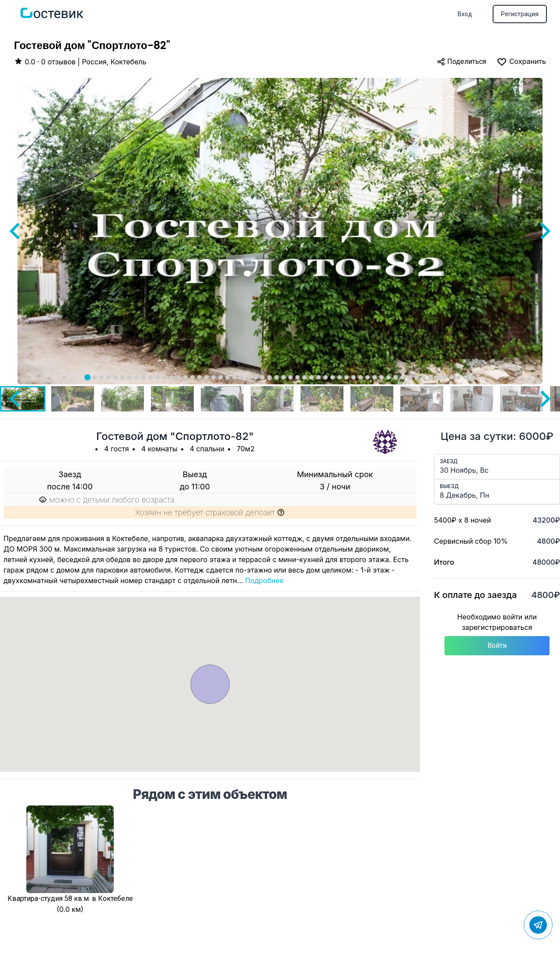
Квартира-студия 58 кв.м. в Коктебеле (70, 898)
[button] (73, 399)
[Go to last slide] (16, 231)
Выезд (449, 486)
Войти (497, 645)
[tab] (87, 377)
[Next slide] (544, 231)
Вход (465, 14)
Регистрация (520, 14)
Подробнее (264, 580)
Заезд (449, 461)
